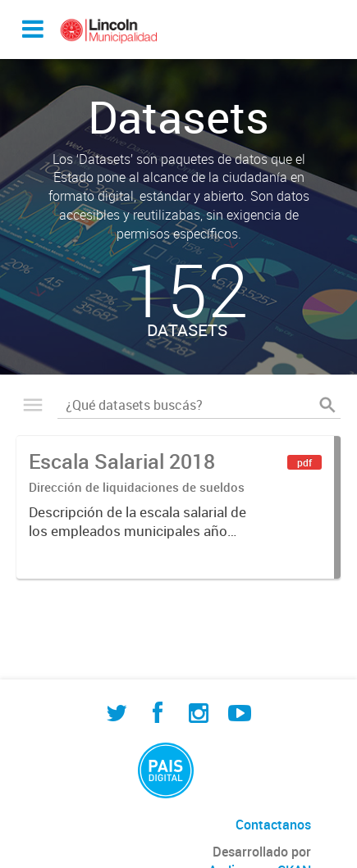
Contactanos (273, 825)
